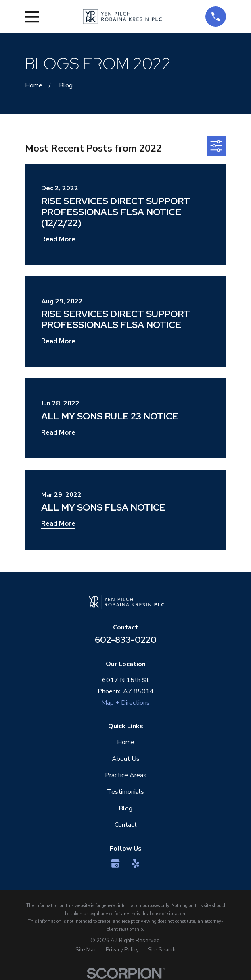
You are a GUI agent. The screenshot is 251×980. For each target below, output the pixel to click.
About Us (126, 759)
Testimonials (125, 792)
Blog (125, 808)
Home (126, 742)
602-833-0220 (126, 640)
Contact (126, 825)
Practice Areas (126, 775)
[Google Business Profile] (115, 863)
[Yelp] (136, 863)
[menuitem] (86, 950)
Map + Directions (125, 703)
